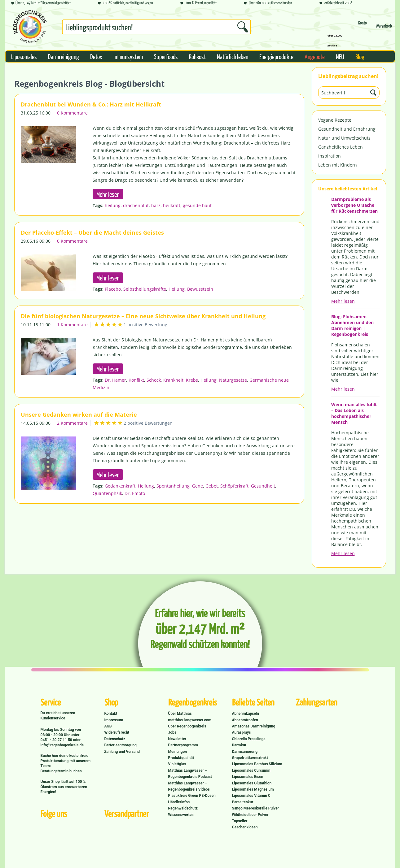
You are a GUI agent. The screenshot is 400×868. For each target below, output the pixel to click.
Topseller (240, 821)
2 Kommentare (72, 423)
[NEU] (340, 56)
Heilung (177, 289)
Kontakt (111, 714)
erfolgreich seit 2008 (336, 3)
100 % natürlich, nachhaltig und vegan (125, 3)
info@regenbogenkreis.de (62, 745)
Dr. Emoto (135, 493)
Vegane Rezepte (335, 120)
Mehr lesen (343, 301)
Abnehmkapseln (246, 714)
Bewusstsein (200, 289)
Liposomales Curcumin (251, 770)
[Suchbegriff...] (156, 27)
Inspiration (330, 156)
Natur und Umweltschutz (344, 138)
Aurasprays (242, 732)
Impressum (114, 720)
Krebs (192, 380)
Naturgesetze (233, 380)
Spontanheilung (173, 486)
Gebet (212, 486)
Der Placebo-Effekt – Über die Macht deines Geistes (92, 232)
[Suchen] (243, 27)
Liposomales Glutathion (252, 783)
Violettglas (177, 764)
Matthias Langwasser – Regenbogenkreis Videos (189, 786)
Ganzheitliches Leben (341, 147)
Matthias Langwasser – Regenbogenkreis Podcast (190, 774)
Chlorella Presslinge (249, 739)
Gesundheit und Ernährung (347, 129)
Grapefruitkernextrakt (250, 758)
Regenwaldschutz (183, 808)
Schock (154, 380)
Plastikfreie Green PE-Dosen (192, 796)
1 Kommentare (72, 325)
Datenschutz (115, 739)
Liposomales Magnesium (253, 789)
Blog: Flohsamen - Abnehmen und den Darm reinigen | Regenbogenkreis (352, 325)
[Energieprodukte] (276, 56)
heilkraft (172, 205)
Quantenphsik (107, 493)
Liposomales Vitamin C (251, 796)
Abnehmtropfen (245, 720)
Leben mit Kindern (338, 165)
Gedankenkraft (120, 486)
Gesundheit (263, 486)
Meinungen (178, 752)
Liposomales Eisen (248, 777)
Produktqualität (181, 758)
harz (156, 205)
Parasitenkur (243, 802)
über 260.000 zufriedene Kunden (268, 3)
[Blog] (360, 56)
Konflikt (136, 380)
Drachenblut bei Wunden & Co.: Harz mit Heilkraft (91, 104)
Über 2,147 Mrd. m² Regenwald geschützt (41, 3)
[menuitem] (156, 28)
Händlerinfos (179, 802)
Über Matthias (180, 714)
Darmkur (239, 745)
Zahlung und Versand (122, 752)
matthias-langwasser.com (190, 720)
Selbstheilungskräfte (145, 289)
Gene (198, 486)
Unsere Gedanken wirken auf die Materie (79, 414)
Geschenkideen (245, 827)
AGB (108, 726)
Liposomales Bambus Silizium (257, 764)
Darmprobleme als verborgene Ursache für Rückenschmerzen (354, 205)
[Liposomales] (24, 56)
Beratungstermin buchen (61, 771)
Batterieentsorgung (121, 745)
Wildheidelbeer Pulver (250, 815)
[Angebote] (315, 56)
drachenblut (136, 205)
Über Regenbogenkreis (187, 726)
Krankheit (173, 380)
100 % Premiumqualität (198, 3)
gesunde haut (197, 205)
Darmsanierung (245, 752)
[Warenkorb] (384, 29)
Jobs (172, 732)
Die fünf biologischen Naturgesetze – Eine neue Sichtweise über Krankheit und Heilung (143, 316)
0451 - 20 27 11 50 (57, 740)
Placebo (113, 289)
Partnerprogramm (183, 745)
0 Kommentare (72, 113)
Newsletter (177, 739)
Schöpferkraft (234, 486)
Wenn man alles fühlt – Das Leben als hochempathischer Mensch (354, 413)
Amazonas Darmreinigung (254, 726)
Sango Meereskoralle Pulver (256, 808)
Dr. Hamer (115, 380)
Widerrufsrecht (117, 732)
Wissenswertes (181, 815)
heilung (113, 205)
